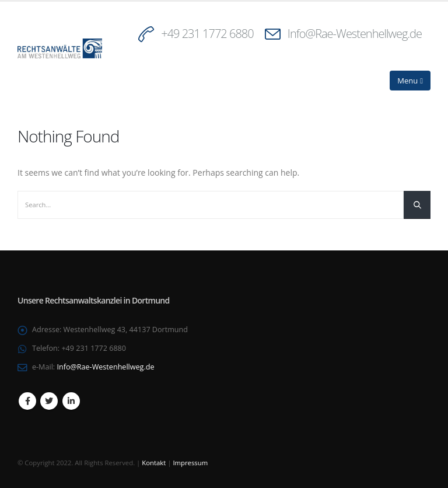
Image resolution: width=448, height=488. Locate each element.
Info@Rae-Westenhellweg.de (355, 34)
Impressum (190, 463)
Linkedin (71, 401)
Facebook (27, 401)
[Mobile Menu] (410, 81)
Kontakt (154, 463)
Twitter (49, 401)
